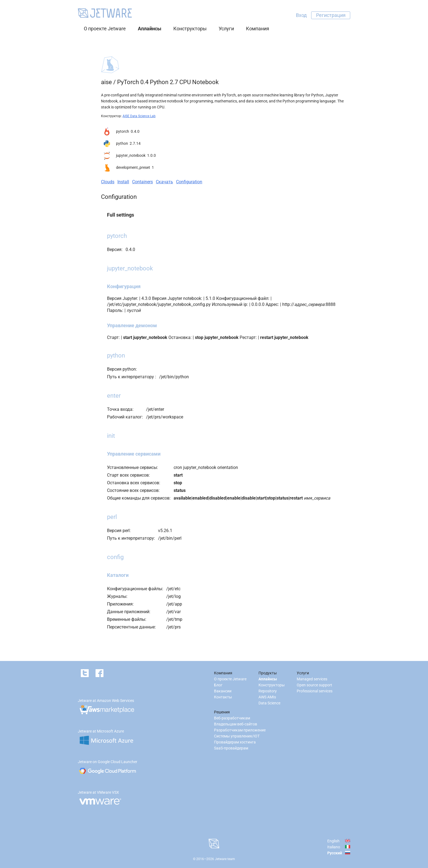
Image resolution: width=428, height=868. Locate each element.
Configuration (189, 182)
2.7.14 (135, 143)
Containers (142, 182)
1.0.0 (151, 155)
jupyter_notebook (131, 155)
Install (123, 182)
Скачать (164, 182)
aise (106, 82)
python (122, 143)
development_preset (133, 167)
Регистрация (331, 15)
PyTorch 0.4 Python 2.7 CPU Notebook (168, 82)
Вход (301, 15)
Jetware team (225, 859)
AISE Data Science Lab (139, 116)
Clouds (108, 182)
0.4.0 (135, 131)
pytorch (123, 131)
